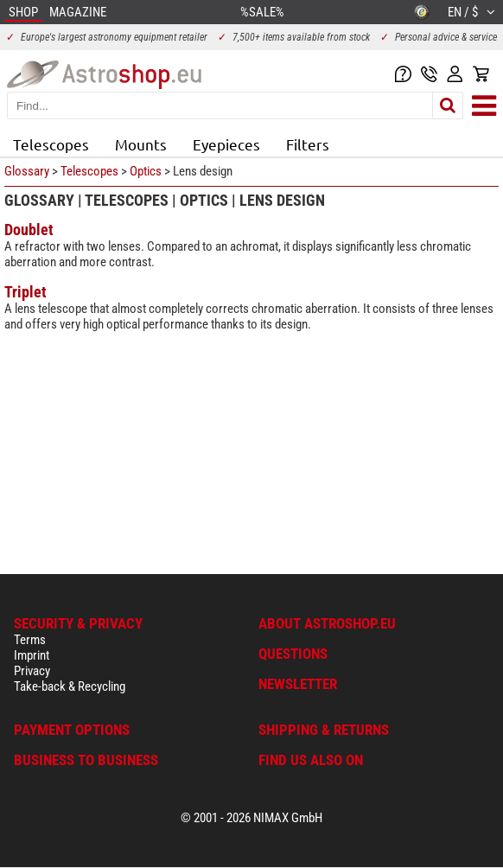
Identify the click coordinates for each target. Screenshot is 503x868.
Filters (308, 144)
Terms (30, 640)
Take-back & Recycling (70, 686)
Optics (146, 171)
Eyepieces (226, 144)
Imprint (32, 655)
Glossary (27, 171)
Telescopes (51, 144)
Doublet (29, 230)
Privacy (32, 671)
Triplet (25, 292)
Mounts (141, 144)
